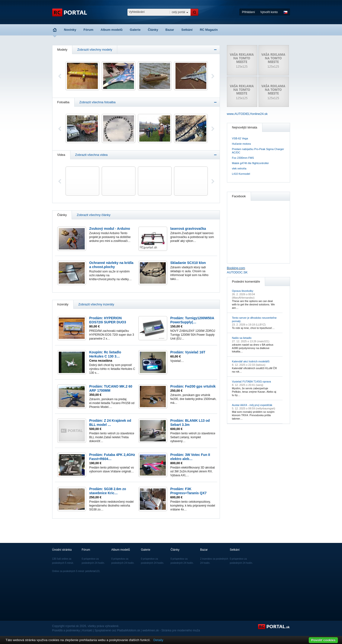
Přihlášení (248, 12)
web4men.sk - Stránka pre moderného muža (171, 630)
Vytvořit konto (269, 12)
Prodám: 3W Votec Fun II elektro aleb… (190, 457)
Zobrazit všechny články (94, 215)
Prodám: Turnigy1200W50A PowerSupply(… (192, 320)
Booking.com (236, 268)
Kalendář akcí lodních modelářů (251, 361)
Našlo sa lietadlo (242, 338)
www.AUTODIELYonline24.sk (247, 114)
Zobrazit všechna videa (92, 155)
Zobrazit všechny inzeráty (96, 304)
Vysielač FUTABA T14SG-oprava (252, 382)
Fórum (88, 30)
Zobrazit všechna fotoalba (97, 102)
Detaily (158, 640)
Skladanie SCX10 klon (188, 263)
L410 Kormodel (241, 174)
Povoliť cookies (323, 640)
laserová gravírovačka (188, 229)
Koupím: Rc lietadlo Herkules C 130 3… (105, 354)
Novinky (70, 30)
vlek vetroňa (239, 168)
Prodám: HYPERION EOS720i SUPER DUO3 (108, 320)
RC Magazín (209, 30)
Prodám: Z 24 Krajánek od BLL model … (110, 423)
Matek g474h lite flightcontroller (250, 163)
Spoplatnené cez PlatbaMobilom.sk (117, 630)
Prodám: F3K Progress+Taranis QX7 (189, 491)
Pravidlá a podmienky (66, 630)
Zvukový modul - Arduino (110, 229)
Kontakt (87, 630)
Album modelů (112, 30)
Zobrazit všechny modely (95, 50)
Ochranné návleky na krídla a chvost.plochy (111, 265)
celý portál (179, 12)
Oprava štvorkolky (243, 291)
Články (153, 30)
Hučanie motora (242, 144)
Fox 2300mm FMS (243, 158)
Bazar (170, 30)
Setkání (187, 30)
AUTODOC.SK (237, 272)
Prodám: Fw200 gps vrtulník (193, 386)
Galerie (135, 30)
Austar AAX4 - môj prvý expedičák (252, 405)
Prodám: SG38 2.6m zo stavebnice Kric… (108, 491)
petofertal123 (92, 571)
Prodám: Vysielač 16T (188, 352)
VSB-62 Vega (240, 138)
